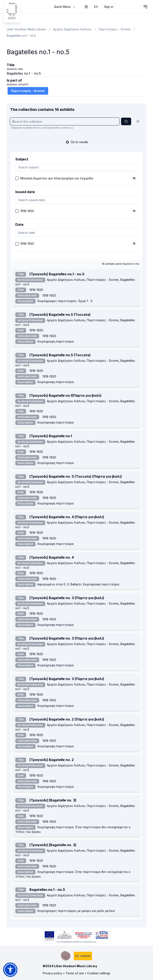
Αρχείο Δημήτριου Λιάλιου (72, 29)
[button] (10, 970)
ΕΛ (96, 7)
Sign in (109, 7)
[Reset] (138, 121)
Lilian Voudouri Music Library (26, 29)
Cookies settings (99, 973)
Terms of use (75, 973)
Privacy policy (52, 973)
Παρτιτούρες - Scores (115, 29)
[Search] (126, 121)
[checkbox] (17, 178)
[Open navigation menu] (145, 7)
